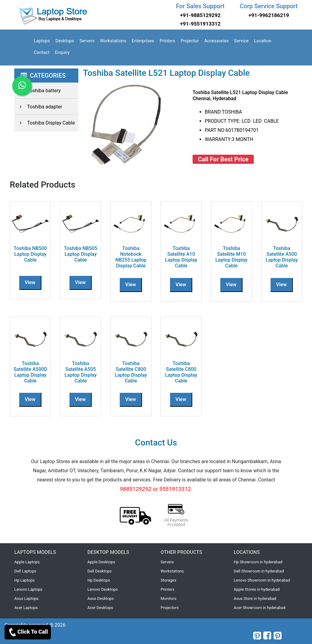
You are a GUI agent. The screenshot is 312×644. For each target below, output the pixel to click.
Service (241, 41)
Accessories (216, 41)
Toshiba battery (37, 91)
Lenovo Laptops (28, 589)
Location (263, 41)
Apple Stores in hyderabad (257, 589)
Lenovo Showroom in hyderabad (262, 580)
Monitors (168, 598)
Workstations (113, 41)
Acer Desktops (100, 608)
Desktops (65, 41)
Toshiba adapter (38, 107)
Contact (42, 52)
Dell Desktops (99, 571)
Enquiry (62, 52)
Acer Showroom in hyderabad (260, 608)
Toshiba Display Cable (45, 123)
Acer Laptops (26, 608)
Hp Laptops (25, 580)
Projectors (170, 608)
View (30, 282)
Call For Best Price (223, 159)
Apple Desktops (101, 562)
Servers (87, 41)
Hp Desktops (99, 580)
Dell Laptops (25, 571)
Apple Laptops (27, 562)
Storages (168, 580)
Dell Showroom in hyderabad (259, 571)
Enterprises (143, 41)
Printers (167, 41)
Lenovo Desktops (103, 589)
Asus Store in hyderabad (255, 598)
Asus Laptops (26, 598)
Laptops (42, 41)
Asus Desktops (101, 598)
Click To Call (28, 632)
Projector (190, 41)
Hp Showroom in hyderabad (258, 562)
